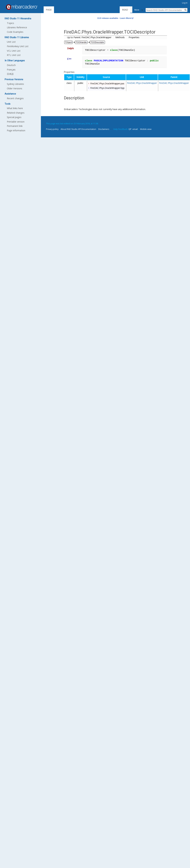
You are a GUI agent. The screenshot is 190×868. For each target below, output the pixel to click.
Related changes (16, 113)
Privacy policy (52, 129)
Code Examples (15, 32)
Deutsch (11, 65)
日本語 (10, 74)
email (135, 129)
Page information (16, 130)
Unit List (11, 42)
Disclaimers (104, 129)
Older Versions (15, 88)
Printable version (16, 122)
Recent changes (15, 98)
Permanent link (15, 126)
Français (11, 70)
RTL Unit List (14, 55)
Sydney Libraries (15, 84)
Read (127, 10)
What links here (15, 108)
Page (49, 10)
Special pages (14, 117)
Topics (10, 23)
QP (130, 129)
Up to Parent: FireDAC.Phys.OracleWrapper (89, 37)
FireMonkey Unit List (18, 46)
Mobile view (146, 129)
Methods (120, 37)
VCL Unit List (14, 51)
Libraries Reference (17, 27)
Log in (185, 3)
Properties (134, 37)
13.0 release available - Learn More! (114, 18)
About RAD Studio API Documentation (78, 129)
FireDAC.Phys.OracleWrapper (142, 83)
